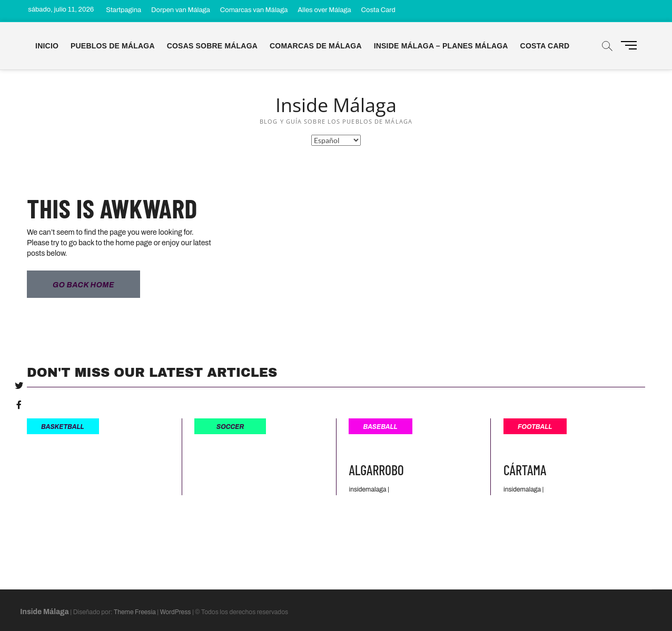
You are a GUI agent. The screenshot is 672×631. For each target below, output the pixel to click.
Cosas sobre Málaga (212, 46)
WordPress (176, 612)
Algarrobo (376, 469)
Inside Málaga (336, 105)
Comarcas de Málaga (316, 46)
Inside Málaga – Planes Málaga (441, 46)
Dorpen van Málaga (181, 10)
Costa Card (378, 10)
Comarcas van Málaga (254, 10)
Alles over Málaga (324, 10)
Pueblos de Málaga (113, 46)
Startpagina (123, 10)
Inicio (47, 46)
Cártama (525, 469)
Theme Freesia (135, 612)
